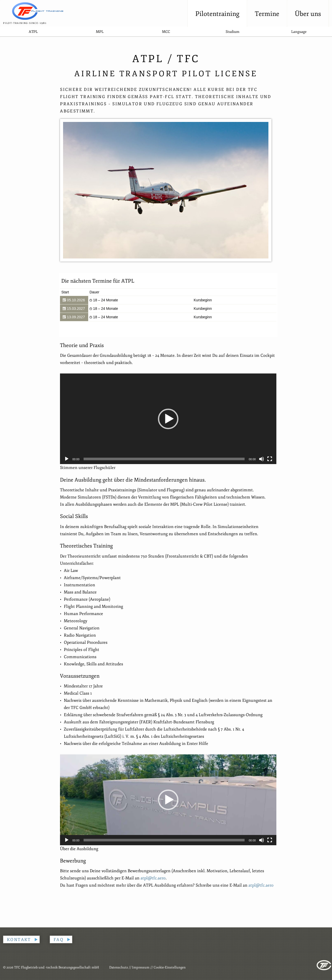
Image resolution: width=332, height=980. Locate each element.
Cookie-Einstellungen (170, 967)
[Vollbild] (270, 459)
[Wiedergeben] (67, 459)
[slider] (164, 459)
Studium (233, 32)
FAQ (59, 940)
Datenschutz (119, 967)
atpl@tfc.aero (153, 878)
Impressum (141, 967)
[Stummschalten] (261, 459)
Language (299, 32)
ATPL (33, 32)
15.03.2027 (74, 309)
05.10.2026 (74, 300)
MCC (166, 32)
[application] (168, 419)
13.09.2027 (74, 317)
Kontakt (19, 940)
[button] (168, 419)
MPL (100, 32)
